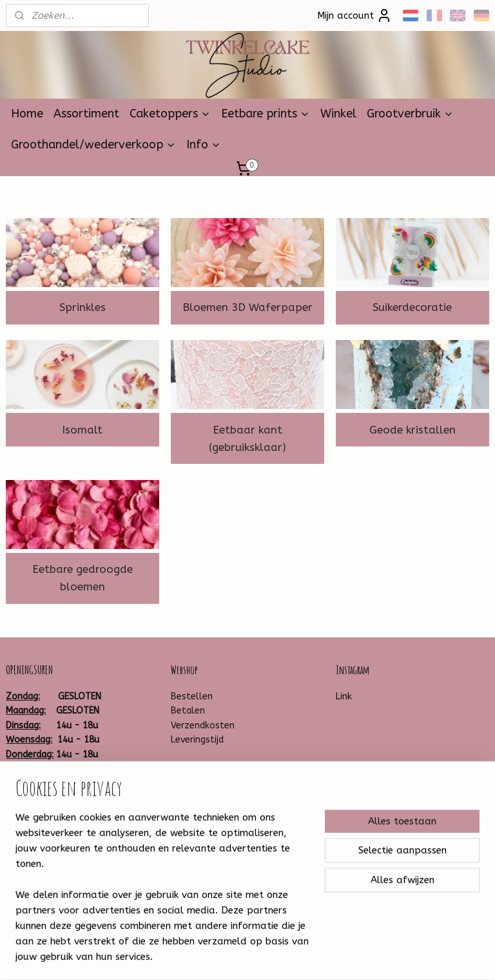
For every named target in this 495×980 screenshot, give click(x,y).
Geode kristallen (412, 429)
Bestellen (192, 696)
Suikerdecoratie (412, 307)
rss (231, 956)
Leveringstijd (197, 740)
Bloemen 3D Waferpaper (247, 307)
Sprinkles (82, 307)
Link (344, 696)
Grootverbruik (410, 114)
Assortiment (86, 114)
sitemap (206, 956)
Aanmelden (207, 897)
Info (204, 145)
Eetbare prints (266, 114)
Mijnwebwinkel (385, 956)
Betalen (188, 711)
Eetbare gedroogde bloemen (82, 578)
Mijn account (354, 15)
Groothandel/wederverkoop (93, 145)
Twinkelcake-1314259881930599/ (79, 839)
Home (27, 114)
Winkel (338, 114)
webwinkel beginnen (277, 956)
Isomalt (82, 429)
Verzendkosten (203, 725)
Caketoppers (170, 114)
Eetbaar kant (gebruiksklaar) (247, 438)
